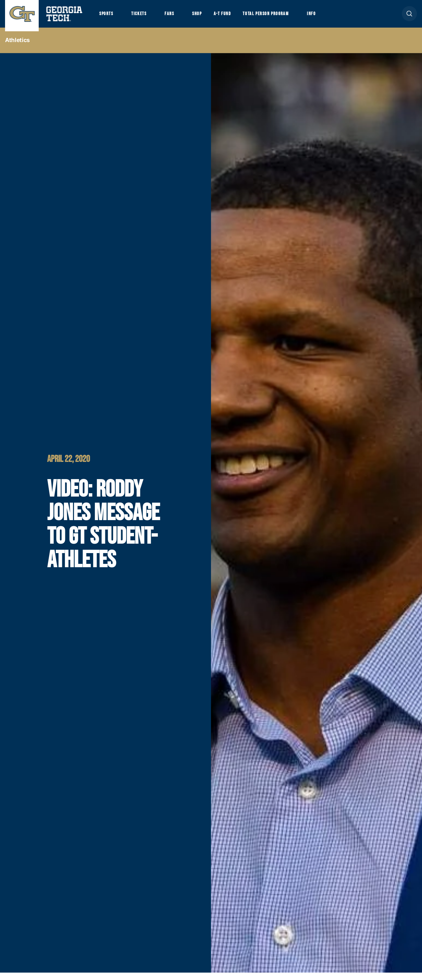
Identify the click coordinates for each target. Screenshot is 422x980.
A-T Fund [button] (237, 17)
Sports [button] (108, 17)
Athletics (17, 47)
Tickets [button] (144, 17)
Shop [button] (209, 17)
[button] (409, 17)
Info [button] (337, 17)
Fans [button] (178, 17)
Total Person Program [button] (285, 17)
